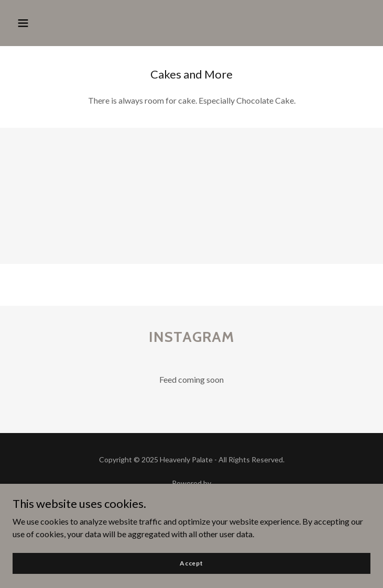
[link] (191, 496)
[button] (23, 23)
